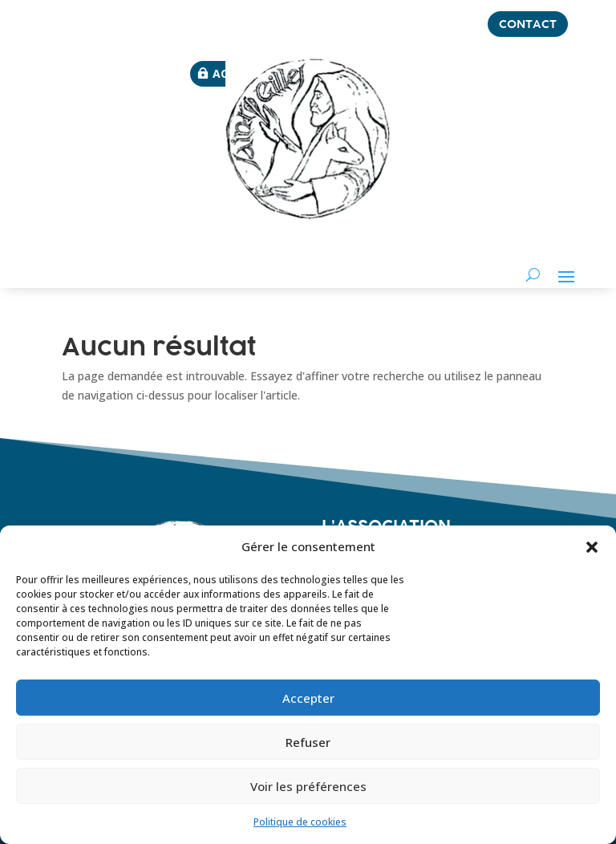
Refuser (308, 742)
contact (528, 24)
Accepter (308, 698)
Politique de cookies (300, 822)
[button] (592, 547)
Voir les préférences (308, 786)
